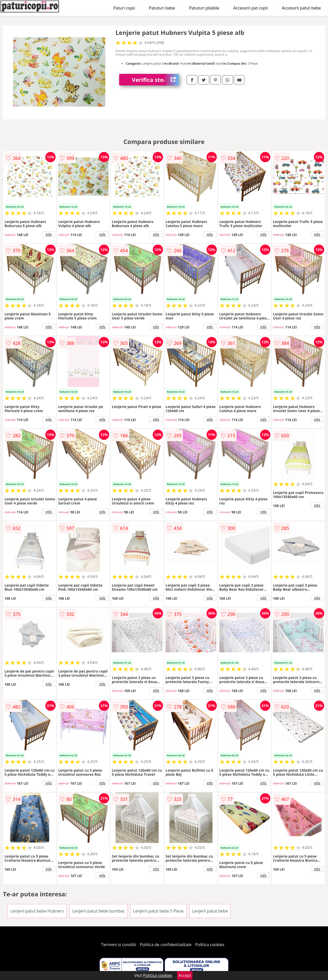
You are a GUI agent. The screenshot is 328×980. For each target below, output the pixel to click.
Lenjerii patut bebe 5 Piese (158, 911)
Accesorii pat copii (251, 8)
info (49, 234)
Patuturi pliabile (204, 8)
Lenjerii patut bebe (210, 911)
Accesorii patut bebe (301, 8)
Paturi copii (124, 8)
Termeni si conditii (119, 945)
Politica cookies (210, 945)
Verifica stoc (155, 80)
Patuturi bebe (162, 8)
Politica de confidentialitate (166, 945)
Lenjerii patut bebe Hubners (37, 911)
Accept (185, 975)
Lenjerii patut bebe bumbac (99, 911)
